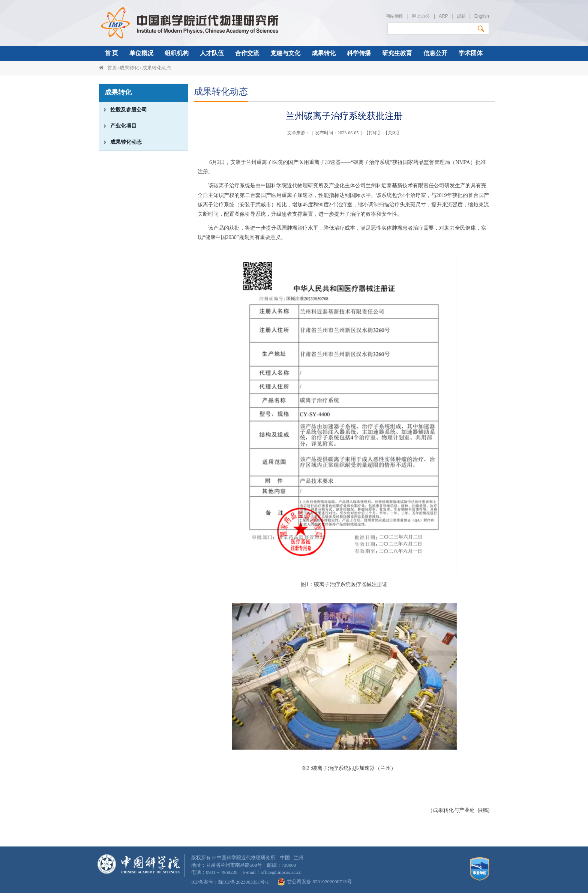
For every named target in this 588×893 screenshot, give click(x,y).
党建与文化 (285, 53)
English (482, 16)
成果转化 (324, 53)
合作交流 (247, 53)
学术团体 (471, 53)
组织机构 (177, 53)
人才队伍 (212, 53)
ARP (443, 16)
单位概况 (141, 53)
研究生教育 (397, 53)
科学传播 (359, 53)
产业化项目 (118, 126)
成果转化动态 (157, 68)
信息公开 (435, 53)
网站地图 (394, 16)
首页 (112, 68)
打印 (373, 133)
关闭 (392, 133)
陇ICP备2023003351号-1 (244, 882)
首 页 (111, 53)
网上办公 (421, 16)
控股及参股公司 (123, 110)
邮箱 (461, 16)
